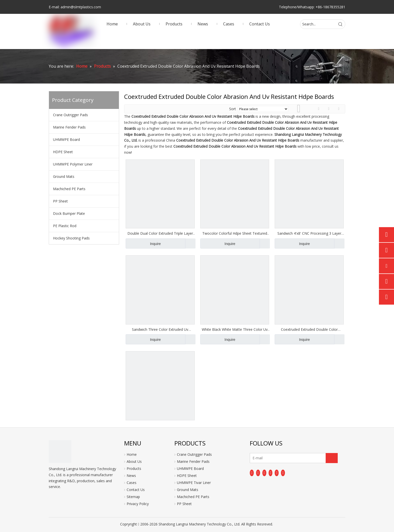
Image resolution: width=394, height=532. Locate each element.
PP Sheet (60, 201)
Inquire (143, 243)
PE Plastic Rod (65, 226)
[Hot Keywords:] (340, 24)
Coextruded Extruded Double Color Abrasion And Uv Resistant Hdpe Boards (309, 330)
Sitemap (133, 497)
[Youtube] (271, 473)
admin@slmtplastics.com (81, 7)
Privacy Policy (138, 504)
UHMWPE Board (66, 139)
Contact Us (136, 490)
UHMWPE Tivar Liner (194, 483)
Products (134, 468)
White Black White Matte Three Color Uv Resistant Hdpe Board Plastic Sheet (235, 330)
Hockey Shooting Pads (71, 238)
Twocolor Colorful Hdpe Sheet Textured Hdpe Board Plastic (235, 233)
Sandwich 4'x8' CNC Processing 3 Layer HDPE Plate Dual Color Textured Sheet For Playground (309, 233)
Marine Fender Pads (69, 127)
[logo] (60, 452)
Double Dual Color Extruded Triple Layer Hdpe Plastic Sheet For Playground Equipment (160, 233)
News (131, 476)
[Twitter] (264, 473)
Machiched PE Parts (69, 189)
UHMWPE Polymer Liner (73, 164)
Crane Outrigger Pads (70, 115)
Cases (132, 483)
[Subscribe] (332, 458)
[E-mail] (270, 458)
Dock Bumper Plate (69, 213)
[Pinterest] (283, 473)
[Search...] (318, 24)
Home (132, 454)
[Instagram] (277, 473)
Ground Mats (64, 176)
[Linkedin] (258, 473)
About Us (134, 461)
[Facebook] (252, 473)
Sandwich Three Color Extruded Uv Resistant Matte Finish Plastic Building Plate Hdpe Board (160, 330)
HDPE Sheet (63, 152)
